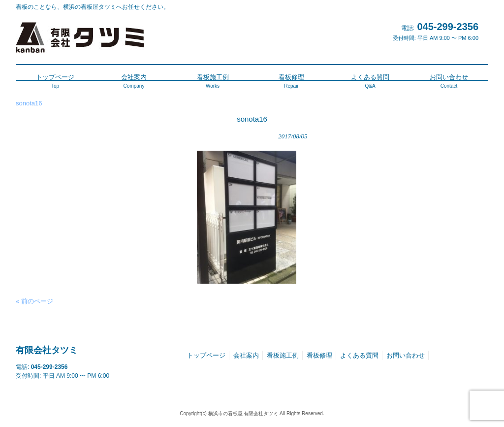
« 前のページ (34, 301)
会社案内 (246, 355)
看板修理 (319, 355)
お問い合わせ (406, 355)
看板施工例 (283, 355)
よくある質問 (359, 355)
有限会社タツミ (47, 350)
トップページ (206, 355)
